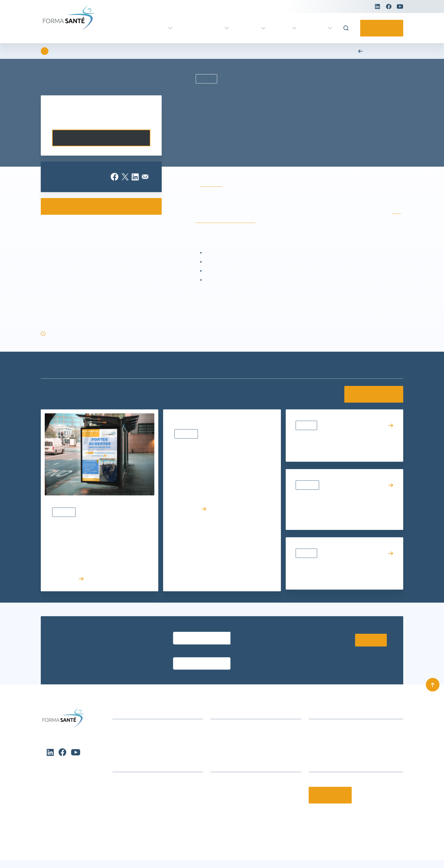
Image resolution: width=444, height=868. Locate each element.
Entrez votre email (189, 629)
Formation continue (196, 28)
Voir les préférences (153, 848)
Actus (281, 28)
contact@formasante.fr (332, 730)
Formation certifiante (135, 28)
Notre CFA (220, 791)
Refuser (95, 848)
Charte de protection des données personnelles (58, 859)
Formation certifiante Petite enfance (148, 791)
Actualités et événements (137, 712)
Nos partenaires (226, 782)
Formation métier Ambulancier (143, 782)
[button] (178, 806)
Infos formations (227, 712)
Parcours (246, 28)
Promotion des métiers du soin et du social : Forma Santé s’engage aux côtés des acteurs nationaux (341, 506)
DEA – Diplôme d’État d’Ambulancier (238, 221)
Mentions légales (386, 856)
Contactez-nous (380, 28)
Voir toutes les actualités (371, 394)
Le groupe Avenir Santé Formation (244, 774)
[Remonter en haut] (433, 669)
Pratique (315, 28)
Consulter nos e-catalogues (101, 206)
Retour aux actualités (378, 51)
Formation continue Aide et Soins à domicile (156, 765)
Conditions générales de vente (235, 856)
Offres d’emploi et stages (235, 800)
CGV (215, 730)
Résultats (308, 425)
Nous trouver (223, 721)
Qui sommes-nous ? (230, 765)
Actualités (65, 512)
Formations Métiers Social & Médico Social (155, 774)
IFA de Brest (210, 185)
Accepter (36, 848)
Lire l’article (69, 579)
